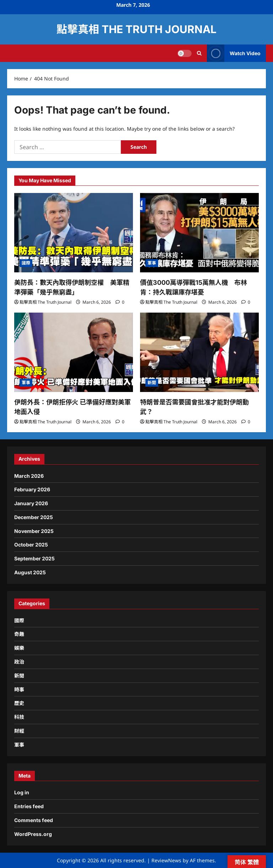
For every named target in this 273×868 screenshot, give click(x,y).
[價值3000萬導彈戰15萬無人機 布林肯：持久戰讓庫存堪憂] (199, 233)
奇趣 (19, 634)
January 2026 (31, 503)
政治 (19, 662)
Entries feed (29, 806)
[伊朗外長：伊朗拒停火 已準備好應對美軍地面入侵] (74, 352)
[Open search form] (199, 53)
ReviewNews (166, 860)
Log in (22, 792)
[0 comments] (120, 302)
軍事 (152, 263)
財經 (19, 731)
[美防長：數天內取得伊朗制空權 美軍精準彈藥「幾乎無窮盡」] (74, 233)
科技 (19, 717)
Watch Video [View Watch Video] (234, 53)
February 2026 (32, 489)
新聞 (152, 383)
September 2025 (34, 558)
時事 (19, 689)
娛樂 (19, 648)
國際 (26, 263)
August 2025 (30, 572)
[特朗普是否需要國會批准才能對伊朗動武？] (199, 352)
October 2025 (31, 545)
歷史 (19, 703)
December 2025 (34, 517)
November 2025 (34, 531)
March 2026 (29, 476)
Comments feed (34, 820)
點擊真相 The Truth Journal (136, 29)
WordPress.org (33, 834)
